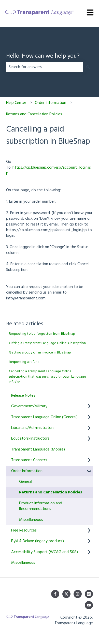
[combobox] (45, 67)
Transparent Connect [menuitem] (29, 460)
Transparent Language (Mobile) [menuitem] (38, 449)
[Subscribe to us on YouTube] (89, 605)
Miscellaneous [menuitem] (31, 520)
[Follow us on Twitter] (66, 594)
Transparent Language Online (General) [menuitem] (44, 417)
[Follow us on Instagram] (78, 594)
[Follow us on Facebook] (55, 594)
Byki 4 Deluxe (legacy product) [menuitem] (38, 541)
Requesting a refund (24, 362)
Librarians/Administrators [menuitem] (33, 428)
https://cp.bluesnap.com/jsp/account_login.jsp (48, 170)
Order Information (51, 103)
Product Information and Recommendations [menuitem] (41, 506)
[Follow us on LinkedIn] (89, 594)
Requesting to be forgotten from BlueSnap (42, 334)
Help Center (16, 103)
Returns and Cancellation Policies (34, 114)
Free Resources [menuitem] (24, 530)
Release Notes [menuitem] (23, 396)
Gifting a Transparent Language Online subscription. (48, 343)
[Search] (88, 67)
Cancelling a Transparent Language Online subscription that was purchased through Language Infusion (47, 377)
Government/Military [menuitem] (29, 406)
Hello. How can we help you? (43, 57)
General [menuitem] (26, 482)
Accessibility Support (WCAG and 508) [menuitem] (45, 552)
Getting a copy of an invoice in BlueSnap (40, 353)
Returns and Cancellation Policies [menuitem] (51, 492)
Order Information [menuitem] (27, 471)
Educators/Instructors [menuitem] (30, 439)
